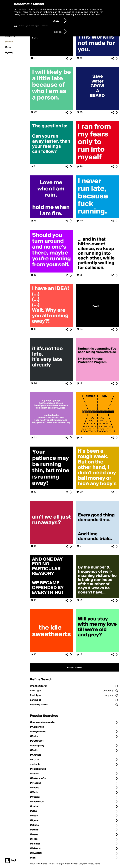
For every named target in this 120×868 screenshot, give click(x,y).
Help (38, 864)
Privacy (91, 864)
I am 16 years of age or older (33, 26)
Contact (74, 864)
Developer (60, 864)
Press (68, 864)
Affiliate (51, 864)
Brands (44, 864)
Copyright (83, 864)
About (32, 864)
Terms (98, 864)
